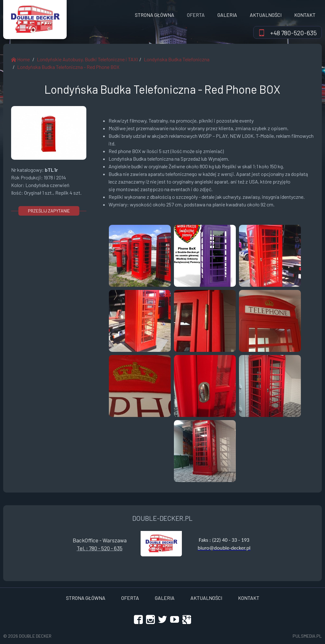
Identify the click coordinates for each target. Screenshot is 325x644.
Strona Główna (155, 15)
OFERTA (196, 15)
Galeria (227, 15)
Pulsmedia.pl (307, 636)
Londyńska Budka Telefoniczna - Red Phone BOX (68, 67)
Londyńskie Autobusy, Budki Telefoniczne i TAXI (87, 59)
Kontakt (305, 15)
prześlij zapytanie (49, 211)
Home (20, 59)
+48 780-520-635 (293, 33)
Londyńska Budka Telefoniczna (177, 59)
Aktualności (266, 15)
